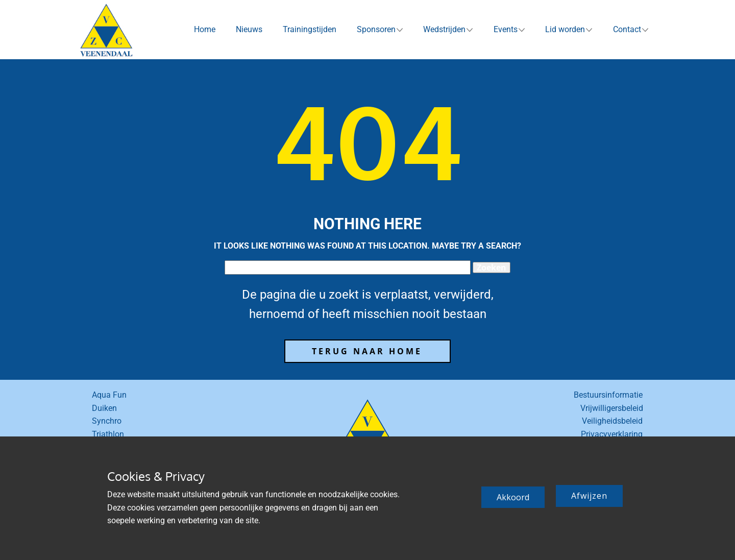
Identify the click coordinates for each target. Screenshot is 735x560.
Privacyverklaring (612, 434)
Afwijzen (589, 496)
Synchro (107, 421)
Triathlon (108, 434)
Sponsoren (376, 29)
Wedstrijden (444, 29)
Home (205, 29)
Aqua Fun (109, 395)
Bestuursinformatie (608, 395)
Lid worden (565, 29)
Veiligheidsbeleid (612, 421)
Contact (627, 29)
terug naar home (367, 351)
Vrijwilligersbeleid (612, 408)
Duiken (104, 408)
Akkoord (513, 497)
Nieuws (249, 29)
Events (506, 29)
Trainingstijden (310, 29)
